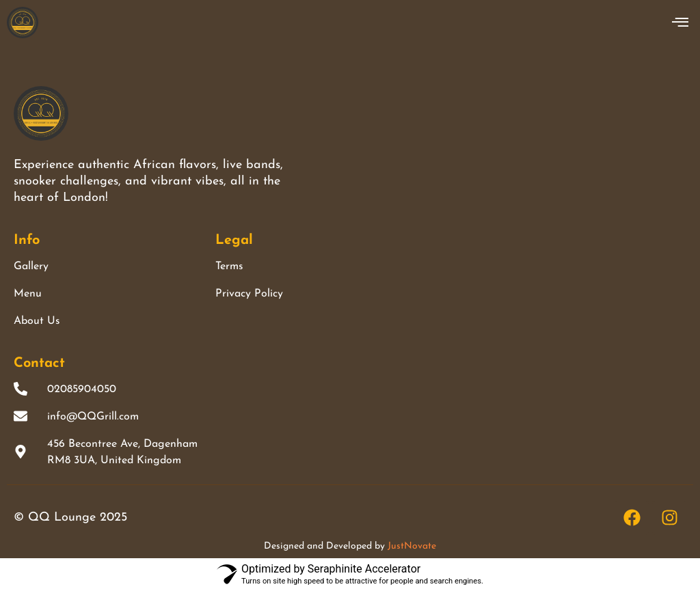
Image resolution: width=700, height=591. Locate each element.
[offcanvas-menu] (680, 23)
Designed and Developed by (350, 546)
